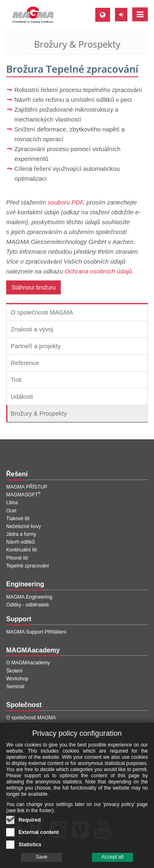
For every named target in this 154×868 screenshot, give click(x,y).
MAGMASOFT (23, 495)
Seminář (15, 687)
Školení (14, 671)
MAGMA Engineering (29, 597)
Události (22, 396)
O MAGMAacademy (28, 663)
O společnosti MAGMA (42, 312)
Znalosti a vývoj (32, 329)
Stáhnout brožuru (33, 287)
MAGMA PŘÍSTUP (27, 487)
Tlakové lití (18, 519)
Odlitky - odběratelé (28, 605)
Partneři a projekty (36, 346)
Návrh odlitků (21, 542)
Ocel (11, 511)
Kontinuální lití (22, 550)
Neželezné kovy (24, 526)
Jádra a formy (21, 534)
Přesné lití (17, 558)
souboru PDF (65, 202)
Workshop (17, 679)
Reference (25, 363)
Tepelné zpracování (28, 566)
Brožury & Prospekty (39, 413)
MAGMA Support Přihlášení (36, 632)
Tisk (16, 380)
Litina (12, 503)
